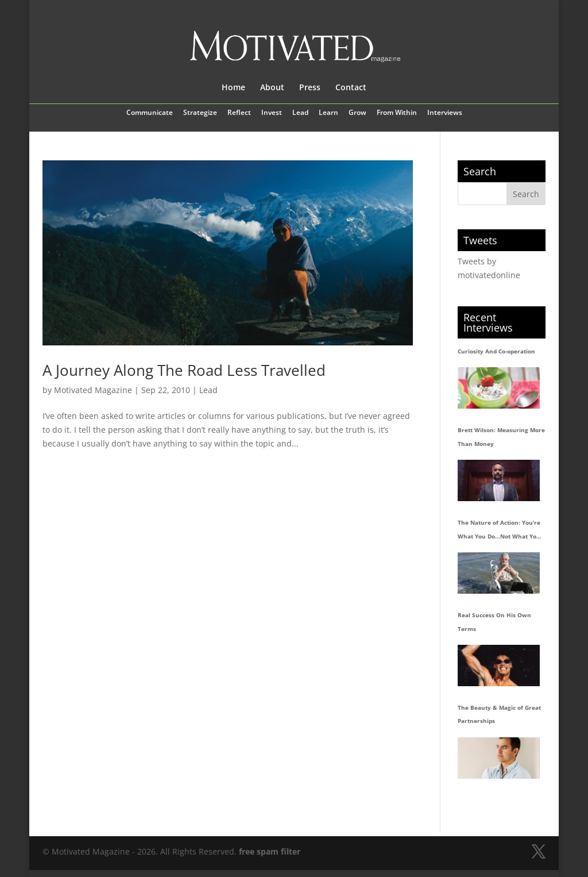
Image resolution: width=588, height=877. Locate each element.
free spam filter (270, 851)
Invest (272, 113)
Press (310, 88)
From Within (397, 113)
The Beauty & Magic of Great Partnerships (499, 714)
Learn (328, 113)
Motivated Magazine (93, 390)
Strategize (200, 113)
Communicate (150, 113)
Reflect (239, 113)
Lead (300, 113)
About (272, 88)
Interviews (445, 113)
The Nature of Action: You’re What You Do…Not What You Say (499, 531)
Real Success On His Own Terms (494, 622)
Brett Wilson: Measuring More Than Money (501, 437)
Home (233, 88)
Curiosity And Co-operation (496, 351)
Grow (357, 113)
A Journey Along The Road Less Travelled (184, 370)
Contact (351, 88)
